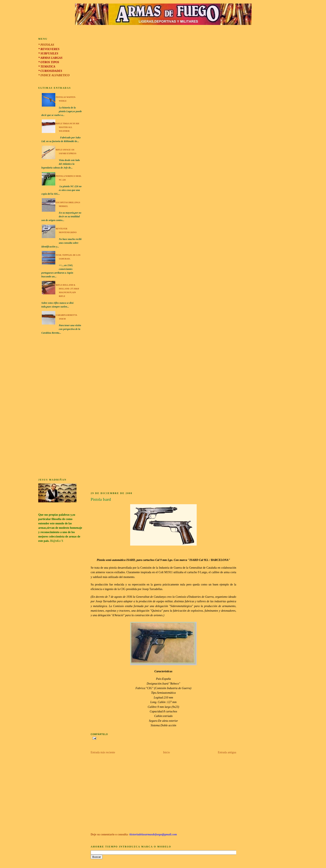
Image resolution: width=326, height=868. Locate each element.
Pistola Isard (101, 499)
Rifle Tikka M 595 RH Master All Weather (67, 127)
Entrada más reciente (103, 752)
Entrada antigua (227, 752)
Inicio (166, 752)
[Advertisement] (60, 407)
